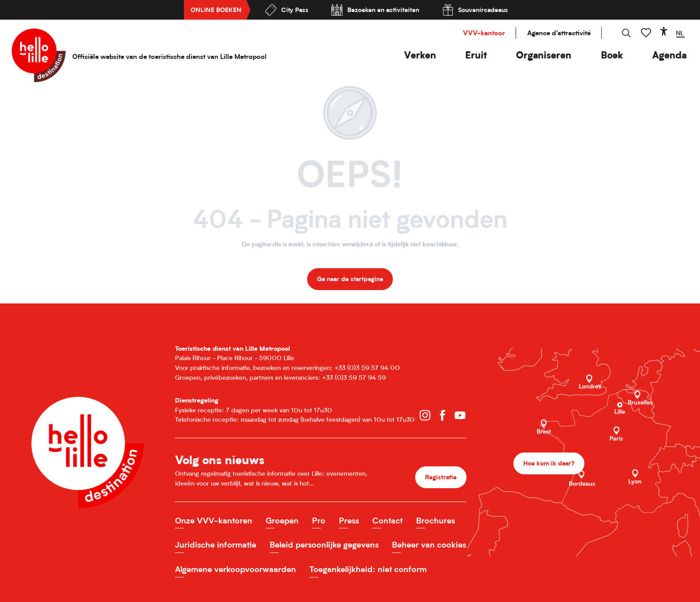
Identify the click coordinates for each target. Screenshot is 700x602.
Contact (387, 521)
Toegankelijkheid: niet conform (368, 569)
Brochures (435, 521)
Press (349, 521)
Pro (319, 521)
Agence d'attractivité (559, 33)
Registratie (441, 477)
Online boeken (216, 10)
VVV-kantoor (484, 33)
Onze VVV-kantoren (214, 521)
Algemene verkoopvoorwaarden (235, 569)
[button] (420, 55)
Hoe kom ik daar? (549, 463)
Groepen (282, 521)
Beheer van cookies (429, 545)
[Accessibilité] (664, 31)
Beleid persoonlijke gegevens (324, 545)
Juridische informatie (216, 545)
